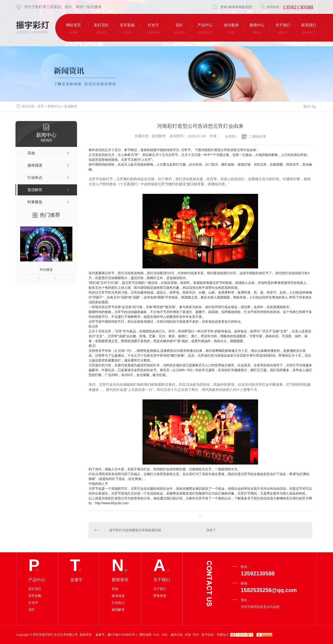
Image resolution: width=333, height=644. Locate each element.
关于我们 (160, 589)
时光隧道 (46, 270)
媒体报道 (118, 596)
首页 (41, 106)
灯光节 (33, 603)
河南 (188, 635)
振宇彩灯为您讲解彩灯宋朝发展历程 (135, 530)
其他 (115, 589)
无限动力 (223, 635)
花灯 (32, 610)
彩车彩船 (35, 596)
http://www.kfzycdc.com (112, 503)
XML (165, 635)
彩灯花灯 (35, 589)
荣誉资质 (160, 596)
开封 (196, 635)
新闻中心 (54, 106)
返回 (309, 106)
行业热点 (118, 603)
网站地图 (145, 635)
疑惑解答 (71, 106)
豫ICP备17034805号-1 (123, 635)
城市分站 (176, 635)
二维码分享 (257, 136)
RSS (157, 635)
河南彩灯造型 (111, 498)
